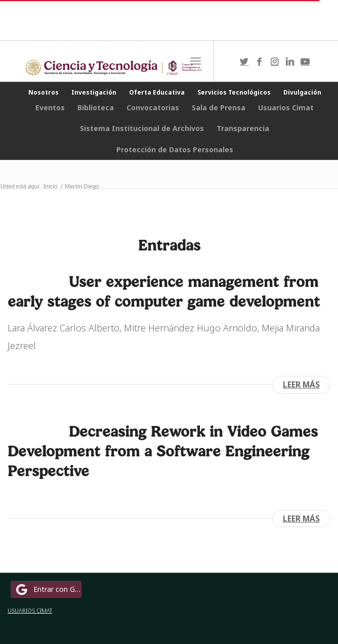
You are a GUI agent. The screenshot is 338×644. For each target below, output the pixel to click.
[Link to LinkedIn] (290, 61)
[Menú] (196, 61)
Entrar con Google (48, 589)
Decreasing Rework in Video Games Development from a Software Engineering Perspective (163, 451)
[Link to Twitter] (244, 61)
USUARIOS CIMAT (30, 610)
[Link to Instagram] (275, 61)
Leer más (301, 384)
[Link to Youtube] (305, 61)
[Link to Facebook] (260, 61)
